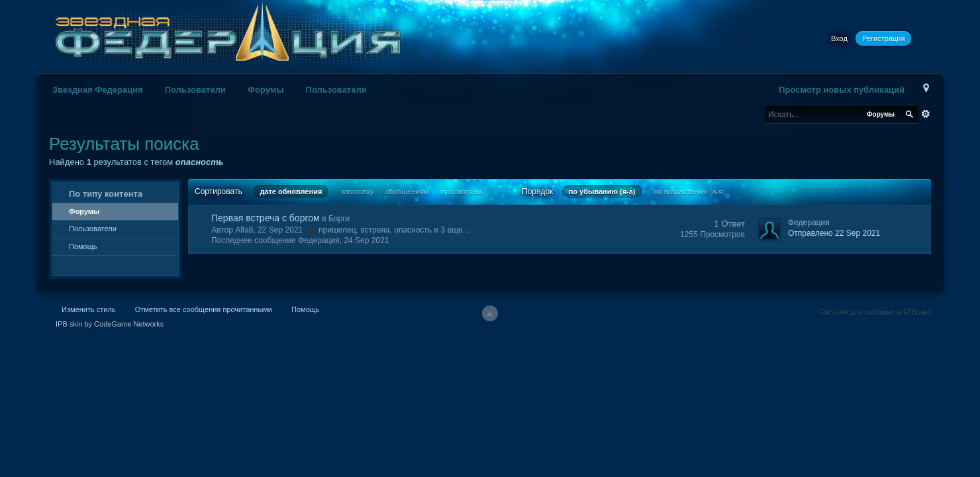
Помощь (83, 246)
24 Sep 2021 (366, 240)
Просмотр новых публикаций (842, 90)
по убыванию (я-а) (602, 191)
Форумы (266, 90)
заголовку (357, 191)
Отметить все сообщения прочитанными (204, 309)
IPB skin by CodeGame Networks (110, 324)
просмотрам (461, 191)
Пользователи (195, 90)
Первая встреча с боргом (266, 218)
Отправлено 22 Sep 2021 (834, 233)
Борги (339, 219)
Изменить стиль (89, 309)
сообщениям (407, 191)
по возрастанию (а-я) (690, 191)
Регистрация (883, 38)
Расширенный (926, 114)
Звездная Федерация (98, 90)
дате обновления (291, 191)
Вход (839, 38)
